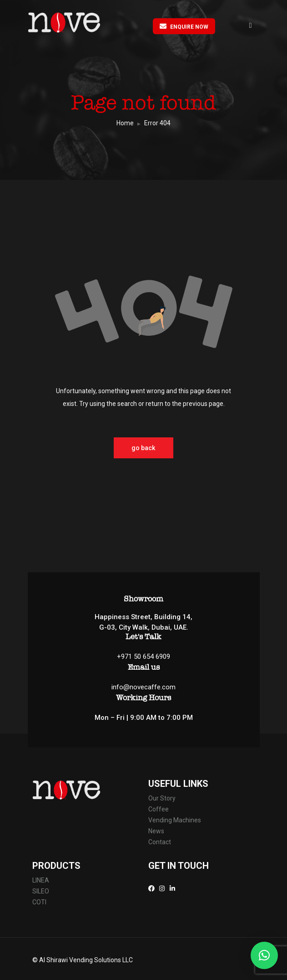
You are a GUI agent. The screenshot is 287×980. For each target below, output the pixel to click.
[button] (264, 955)
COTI (40, 902)
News (156, 831)
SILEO (41, 891)
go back (144, 448)
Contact (160, 842)
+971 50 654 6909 (143, 657)
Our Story (162, 798)
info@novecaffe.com (143, 687)
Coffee (159, 809)
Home (125, 123)
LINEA (41, 880)
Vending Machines (175, 820)
